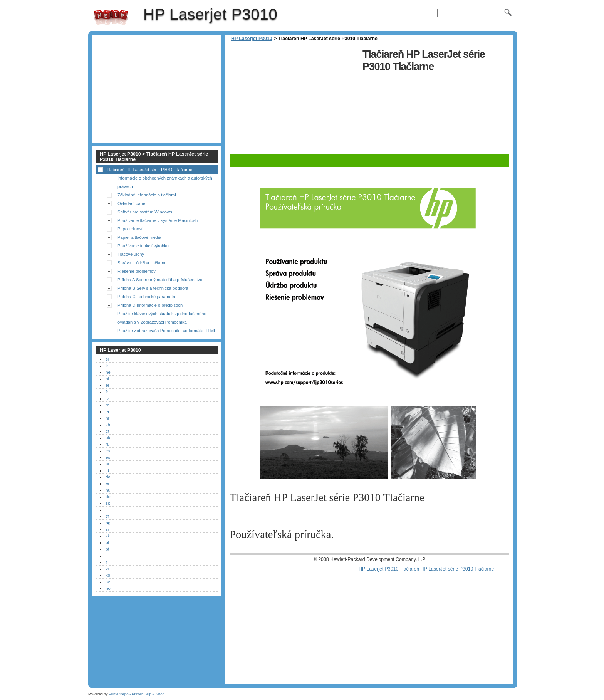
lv (107, 398)
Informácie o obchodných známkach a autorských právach (165, 182)
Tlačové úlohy (131, 254)
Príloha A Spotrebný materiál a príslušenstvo (160, 280)
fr (107, 392)
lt (107, 556)
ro (107, 405)
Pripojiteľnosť (130, 229)
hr (107, 418)
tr (107, 366)
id (107, 470)
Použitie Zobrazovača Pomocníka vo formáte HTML (167, 331)
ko (108, 575)
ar (107, 464)
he (108, 372)
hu (108, 490)
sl (107, 359)
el (107, 385)
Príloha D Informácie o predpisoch (150, 305)
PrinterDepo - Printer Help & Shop (137, 694)
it (107, 510)
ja (107, 411)
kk (108, 536)
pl (107, 542)
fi (107, 562)
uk (108, 438)
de (108, 497)
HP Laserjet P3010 (111, 17)
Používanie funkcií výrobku (143, 246)
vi (107, 569)
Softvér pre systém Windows (145, 212)
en (108, 483)
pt (107, 549)
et (107, 431)
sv (108, 582)
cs (108, 451)
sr (107, 529)
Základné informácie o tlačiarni (147, 195)
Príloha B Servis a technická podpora (153, 288)
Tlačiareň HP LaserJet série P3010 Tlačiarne (149, 170)
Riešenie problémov (137, 271)
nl (107, 379)
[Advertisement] (294, 100)
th (107, 516)
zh (108, 425)
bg (108, 523)
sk (108, 503)
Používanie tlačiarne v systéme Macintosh (158, 220)
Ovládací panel (132, 203)
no (108, 588)
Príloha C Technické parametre (147, 297)
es (108, 457)
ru (107, 444)
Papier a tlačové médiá (139, 237)
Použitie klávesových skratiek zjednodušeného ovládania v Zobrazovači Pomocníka (162, 318)
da (108, 477)
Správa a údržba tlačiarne (142, 263)
